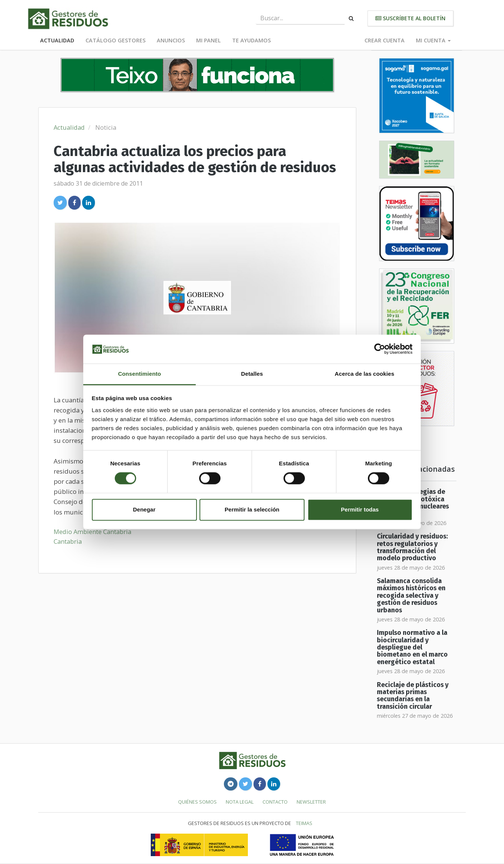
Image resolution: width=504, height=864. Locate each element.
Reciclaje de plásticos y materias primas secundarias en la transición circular (413, 696)
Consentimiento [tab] (140, 374)
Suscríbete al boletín (410, 18)
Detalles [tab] (252, 374)
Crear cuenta (385, 40)
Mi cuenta (433, 40)
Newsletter (311, 802)
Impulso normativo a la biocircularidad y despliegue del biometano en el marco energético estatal (412, 647)
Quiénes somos (197, 802)
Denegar (144, 509)
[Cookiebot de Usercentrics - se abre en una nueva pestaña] (380, 349)
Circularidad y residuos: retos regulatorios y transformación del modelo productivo (412, 547)
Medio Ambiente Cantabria (92, 532)
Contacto (275, 802)
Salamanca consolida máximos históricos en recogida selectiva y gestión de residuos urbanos (411, 595)
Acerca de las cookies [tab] (365, 374)
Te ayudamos (251, 40)
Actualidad (57, 40)
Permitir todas (360, 509)
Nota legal (240, 802)
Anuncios (171, 40)
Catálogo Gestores (115, 40)
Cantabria (68, 541)
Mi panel (208, 40)
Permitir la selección (252, 509)
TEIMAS (304, 823)
